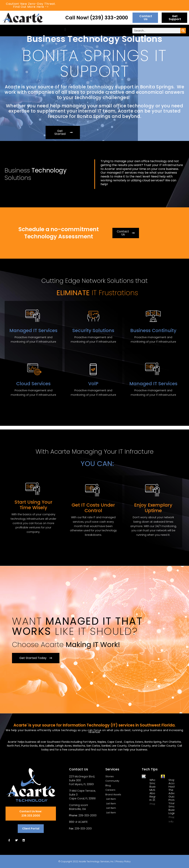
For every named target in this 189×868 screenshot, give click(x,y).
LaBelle (50, 746)
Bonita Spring (153, 742)
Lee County (119, 746)
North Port (13, 746)
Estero (139, 742)
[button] (65, 30)
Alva (41, 746)
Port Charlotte (172, 742)
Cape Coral (115, 742)
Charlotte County (139, 746)
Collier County (167, 746)
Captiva (129, 742)
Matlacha (79, 746)
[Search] (183, 31)
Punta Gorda (29, 746)
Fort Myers (90, 742)
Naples (102, 742)
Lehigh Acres (63, 746)
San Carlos (93, 746)
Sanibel (106, 746)
